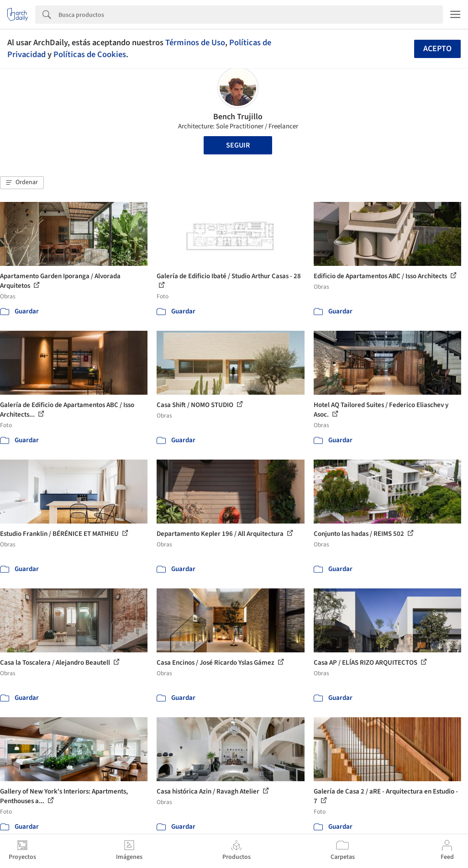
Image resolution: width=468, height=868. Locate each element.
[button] (22, 183)
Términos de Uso (195, 42)
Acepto (437, 49)
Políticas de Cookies (90, 54)
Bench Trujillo (238, 117)
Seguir (238, 145)
